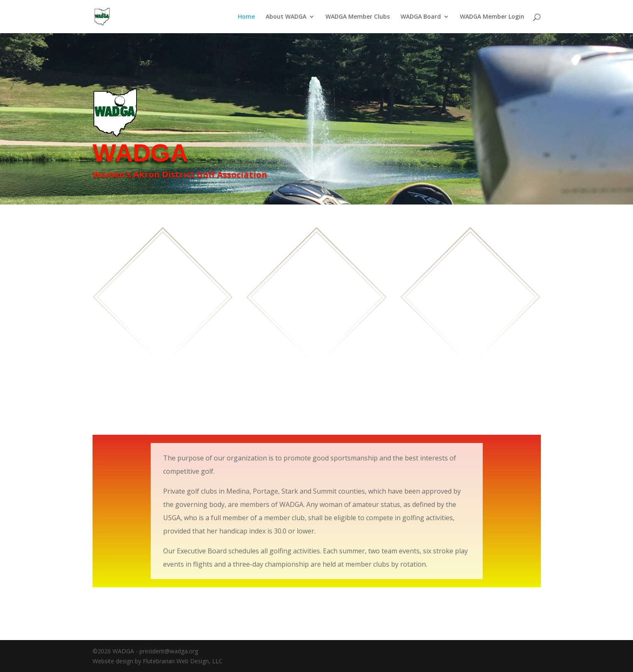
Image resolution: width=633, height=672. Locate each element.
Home (246, 17)
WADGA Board (421, 17)
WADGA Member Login (492, 17)
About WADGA (286, 17)
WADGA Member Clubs (358, 17)
